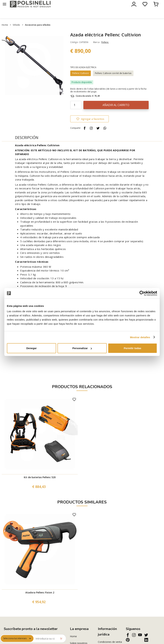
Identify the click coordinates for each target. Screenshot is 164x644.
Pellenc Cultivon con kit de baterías (113, 80)
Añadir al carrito (116, 112)
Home (5, 32)
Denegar (31, 348)
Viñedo (16, 32)
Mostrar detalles (140, 337)
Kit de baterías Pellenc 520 (40, 485)
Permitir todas (132, 348)
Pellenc (105, 49)
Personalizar (82, 348)
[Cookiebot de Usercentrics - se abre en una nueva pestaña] (142, 293)
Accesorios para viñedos (38, 32)
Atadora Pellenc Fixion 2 (40, 600)
